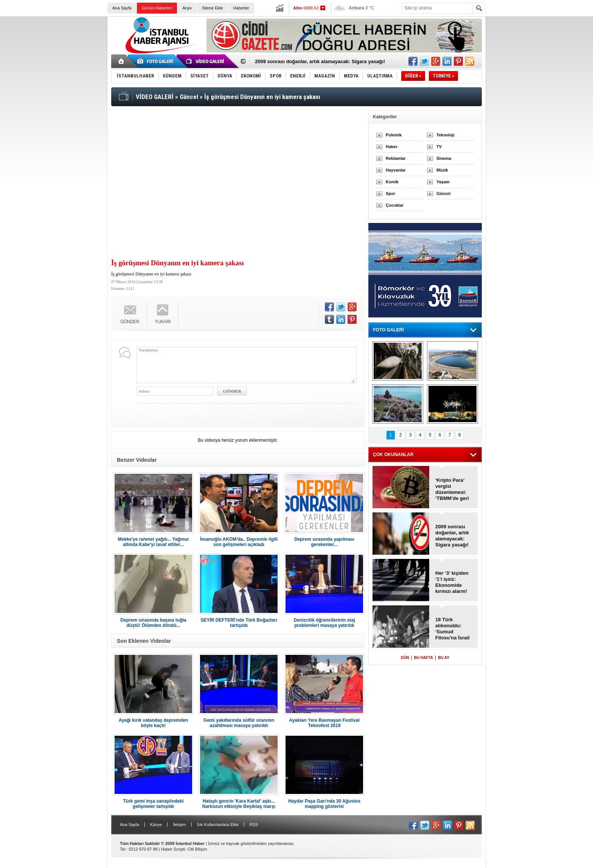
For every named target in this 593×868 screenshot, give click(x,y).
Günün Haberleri (157, 8)
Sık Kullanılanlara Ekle (218, 825)
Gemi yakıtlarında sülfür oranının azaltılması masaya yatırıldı (239, 723)
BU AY (444, 658)
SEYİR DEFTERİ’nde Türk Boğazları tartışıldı (239, 623)
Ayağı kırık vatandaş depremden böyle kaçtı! (154, 723)
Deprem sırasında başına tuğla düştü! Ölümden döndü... (153, 623)
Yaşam (443, 182)
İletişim (179, 825)
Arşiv (187, 8)
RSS (254, 825)
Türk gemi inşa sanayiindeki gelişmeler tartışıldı (153, 804)
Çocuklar (395, 205)
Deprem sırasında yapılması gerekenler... (324, 542)
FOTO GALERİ (388, 330)
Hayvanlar (396, 170)
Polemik (394, 135)
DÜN (405, 658)
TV (439, 147)
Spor (390, 193)
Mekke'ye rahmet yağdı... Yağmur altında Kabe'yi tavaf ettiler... (153, 542)
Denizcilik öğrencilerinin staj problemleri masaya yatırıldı (324, 623)
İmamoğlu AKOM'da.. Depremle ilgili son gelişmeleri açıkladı (239, 542)
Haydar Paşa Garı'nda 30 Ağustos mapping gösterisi (324, 804)
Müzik (442, 170)
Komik (392, 182)
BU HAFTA (424, 658)
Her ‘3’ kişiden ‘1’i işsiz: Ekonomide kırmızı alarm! (452, 582)
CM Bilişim (197, 849)
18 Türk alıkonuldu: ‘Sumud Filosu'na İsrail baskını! (453, 629)
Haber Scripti (173, 849)
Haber (392, 147)
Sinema (444, 158)
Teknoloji (445, 135)
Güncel (443, 193)
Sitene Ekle (213, 8)
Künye (156, 825)
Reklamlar (396, 158)
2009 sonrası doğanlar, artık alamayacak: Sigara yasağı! (320, 61)
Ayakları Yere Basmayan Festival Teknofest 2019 (324, 723)
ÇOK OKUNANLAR (393, 455)
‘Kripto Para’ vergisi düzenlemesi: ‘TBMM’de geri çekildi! (452, 489)
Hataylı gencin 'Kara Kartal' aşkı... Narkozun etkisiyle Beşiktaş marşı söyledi (239, 804)
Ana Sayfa (122, 8)
